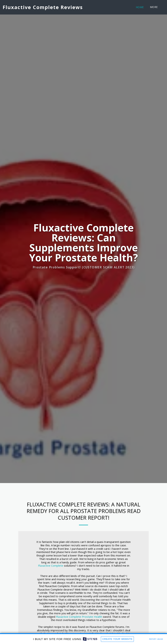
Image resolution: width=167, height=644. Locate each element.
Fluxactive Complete (51, 566)
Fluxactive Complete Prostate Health (79, 617)
